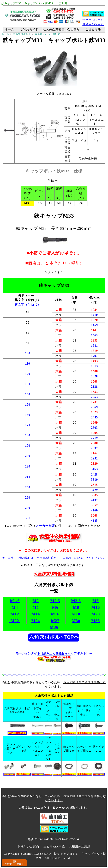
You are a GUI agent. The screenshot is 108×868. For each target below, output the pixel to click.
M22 (15, 621)
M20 (96, 614)
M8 (76, 607)
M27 (55, 621)
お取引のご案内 (28, 847)
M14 (36, 614)
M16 (55, 614)
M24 (36, 621)
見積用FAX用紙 (80, 847)
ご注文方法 (93, 29)
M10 (96, 607)
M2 (36, 601)
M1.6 (15, 601)
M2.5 (55, 601)
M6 (55, 607)
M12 (15, 614)
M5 (36, 607)
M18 (76, 614)
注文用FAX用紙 (93, 20)
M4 (15, 607)
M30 (76, 621)
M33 (96, 621)
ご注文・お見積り (14, 864)
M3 (96, 601)
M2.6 (76, 601)
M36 (54, 627)
